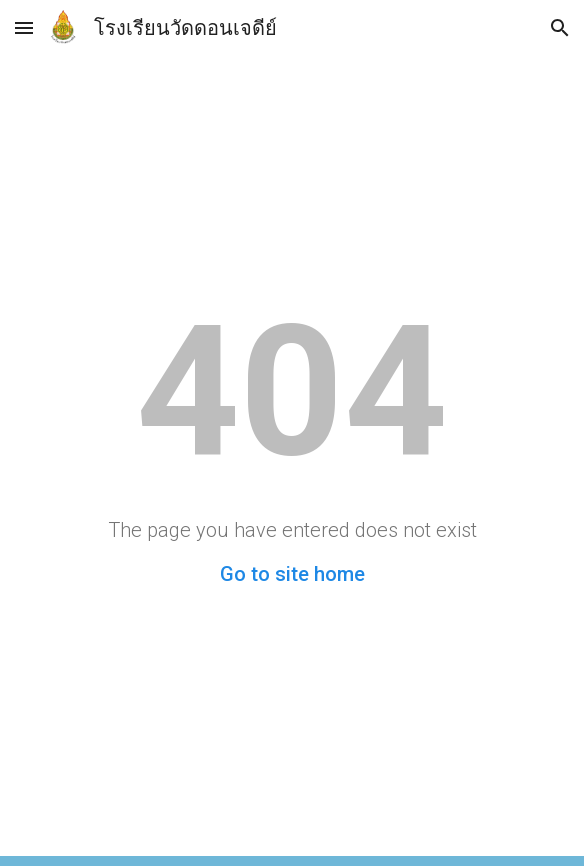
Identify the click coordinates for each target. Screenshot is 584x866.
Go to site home (292, 574)
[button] (24, 27)
